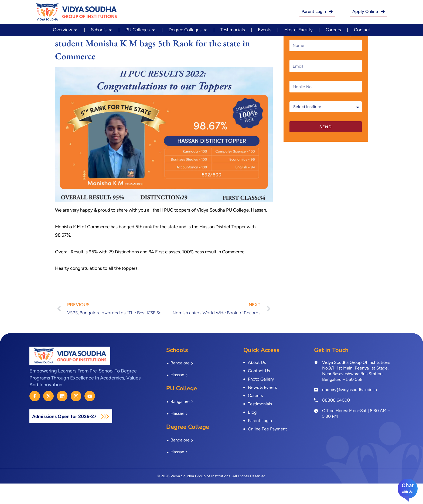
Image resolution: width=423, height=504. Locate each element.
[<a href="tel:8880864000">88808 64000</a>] (316, 420)
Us (411, 492)
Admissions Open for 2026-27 (70, 437)
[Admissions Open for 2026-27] (116, 437)
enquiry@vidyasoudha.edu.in (349, 410)
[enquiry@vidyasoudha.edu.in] (316, 411)
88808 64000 (336, 421)
